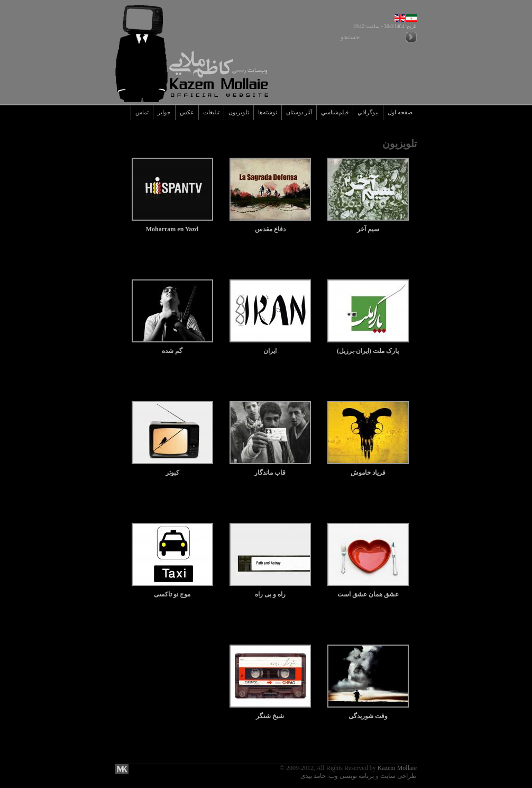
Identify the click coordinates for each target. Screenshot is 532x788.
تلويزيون (239, 112)
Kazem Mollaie (397, 768)
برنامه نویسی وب (351, 776)
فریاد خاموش (368, 469)
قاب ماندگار (270, 469)
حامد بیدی (313, 776)
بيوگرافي (368, 112)
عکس (187, 112)
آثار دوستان (299, 112)
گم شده (172, 347)
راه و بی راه (270, 590)
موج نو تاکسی (172, 590)
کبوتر (172, 469)
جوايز (164, 112)
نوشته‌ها (268, 112)
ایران (270, 347)
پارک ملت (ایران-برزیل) (368, 347)
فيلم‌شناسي (335, 112)
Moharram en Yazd (172, 225)
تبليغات (211, 112)
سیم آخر (368, 225)
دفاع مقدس (270, 225)
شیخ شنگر (270, 712)
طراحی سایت (398, 776)
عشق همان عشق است (368, 590)
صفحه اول (400, 112)
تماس (142, 112)
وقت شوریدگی (368, 712)
